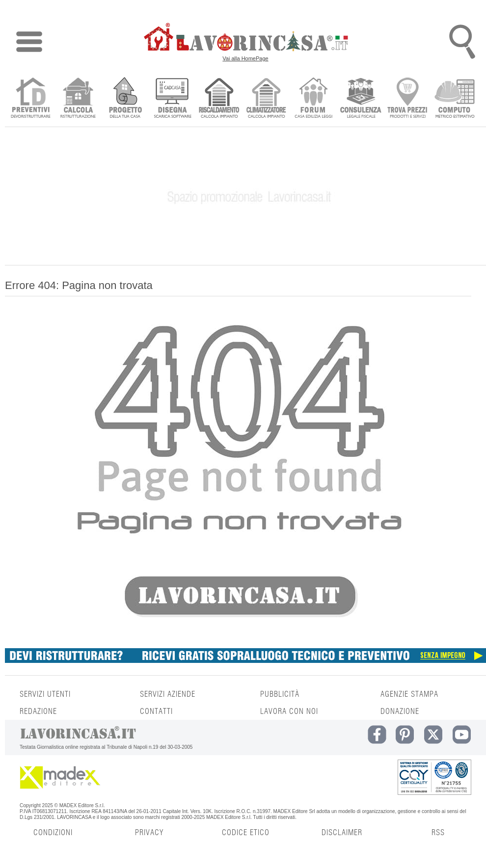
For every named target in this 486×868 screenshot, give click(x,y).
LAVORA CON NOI (289, 711)
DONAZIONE (400, 711)
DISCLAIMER (342, 833)
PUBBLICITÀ (280, 694)
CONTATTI (156, 711)
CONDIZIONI (53, 833)
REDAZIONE (38, 711)
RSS (438, 833)
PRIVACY (149, 833)
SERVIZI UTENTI (45, 694)
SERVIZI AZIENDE (168, 694)
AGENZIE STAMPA (409, 694)
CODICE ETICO (246, 833)
